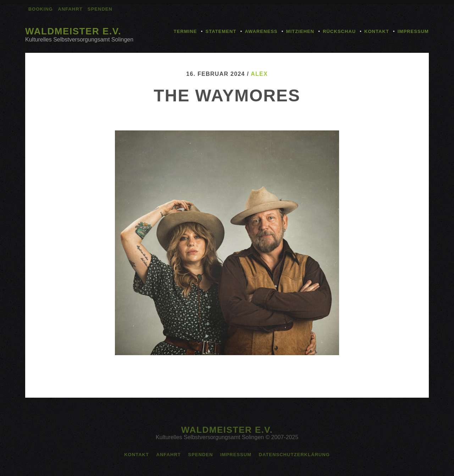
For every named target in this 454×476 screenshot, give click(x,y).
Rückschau (339, 31)
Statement (221, 31)
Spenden (100, 9)
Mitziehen (300, 31)
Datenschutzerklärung (294, 455)
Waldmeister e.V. (73, 31)
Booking (41, 9)
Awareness (261, 31)
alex (259, 74)
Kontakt (377, 31)
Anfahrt (70, 9)
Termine (186, 31)
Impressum (413, 31)
